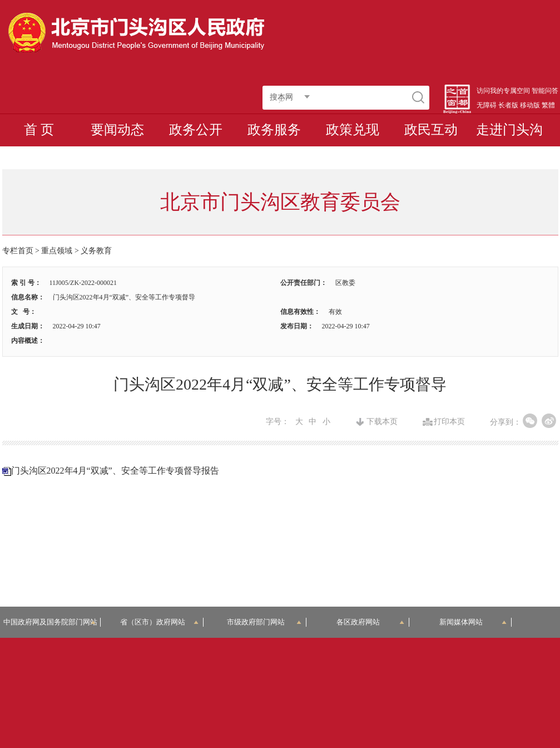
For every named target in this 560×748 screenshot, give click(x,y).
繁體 (548, 105)
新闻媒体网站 (473, 622)
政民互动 (431, 130)
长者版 (508, 105)
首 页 (39, 130)
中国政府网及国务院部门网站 (52, 622)
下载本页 (382, 422)
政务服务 (274, 130)
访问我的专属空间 (503, 91)
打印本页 (449, 422)
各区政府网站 (370, 622)
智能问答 (545, 91)
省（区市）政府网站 (159, 622)
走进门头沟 (509, 130)
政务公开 (196, 130)
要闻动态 (117, 130)
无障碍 (487, 105)
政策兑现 (353, 130)
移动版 (530, 105)
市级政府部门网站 (264, 622)
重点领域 (57, 251)
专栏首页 (18, 251)
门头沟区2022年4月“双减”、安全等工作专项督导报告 (115, 471)
